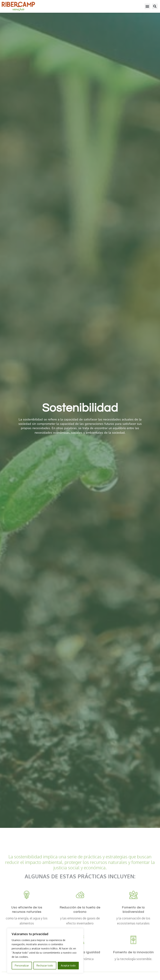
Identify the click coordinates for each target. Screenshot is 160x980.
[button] (147, 6)
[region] (45, 951)
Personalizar (22, 965)
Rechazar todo (45, 965)
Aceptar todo (68, 965)
